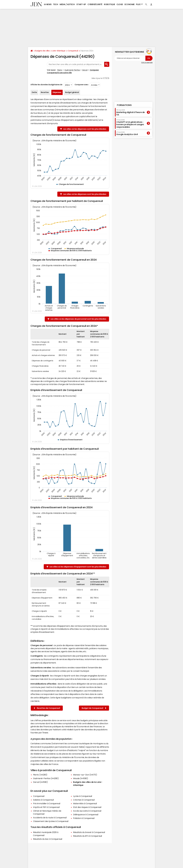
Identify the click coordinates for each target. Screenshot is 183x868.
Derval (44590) (40, 782)
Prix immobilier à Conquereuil (47, 803)
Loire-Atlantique (59, 51)
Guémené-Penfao (72, 70)
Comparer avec (81, 85)
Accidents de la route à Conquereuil (50, 818)
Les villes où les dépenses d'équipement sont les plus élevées (78, 567)
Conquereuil (73, 51)
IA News (48, 4)
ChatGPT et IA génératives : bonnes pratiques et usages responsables (130, 124)
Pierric (60, 70)
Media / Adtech (67, 4)
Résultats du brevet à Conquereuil (89, 832)
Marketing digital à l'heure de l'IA (131, 112)
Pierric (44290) (40, 775)
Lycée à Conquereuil (83, 796)
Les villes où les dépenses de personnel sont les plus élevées (78, 319)
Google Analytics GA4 (127, 133)
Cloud (120, 4)
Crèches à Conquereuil (84, 800)
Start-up (81, 4)
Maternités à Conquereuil (85, 803)
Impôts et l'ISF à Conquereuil (46, 807)
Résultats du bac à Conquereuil (48, 839)
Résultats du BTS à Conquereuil (87, 836)
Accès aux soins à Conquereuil (87, 811)
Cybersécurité (95, 4)
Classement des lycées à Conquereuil (51, 821)
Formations (124, 105)
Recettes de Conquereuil (47, 708)
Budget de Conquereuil (94, 708)
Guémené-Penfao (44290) (46, 778)
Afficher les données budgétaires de (46, 85)
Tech (55, 4)
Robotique (109, 4)
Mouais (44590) (81, 778)
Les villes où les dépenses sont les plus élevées (85, 129)
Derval (85, 70)
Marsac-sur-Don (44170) (85, 775)
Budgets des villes (42, 51)
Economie (129, 4)
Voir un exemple (147, 63)
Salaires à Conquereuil (43, 800)
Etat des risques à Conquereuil (87, 807)
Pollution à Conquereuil (84, 818)
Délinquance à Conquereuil (86, 814)
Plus (139, 4)
